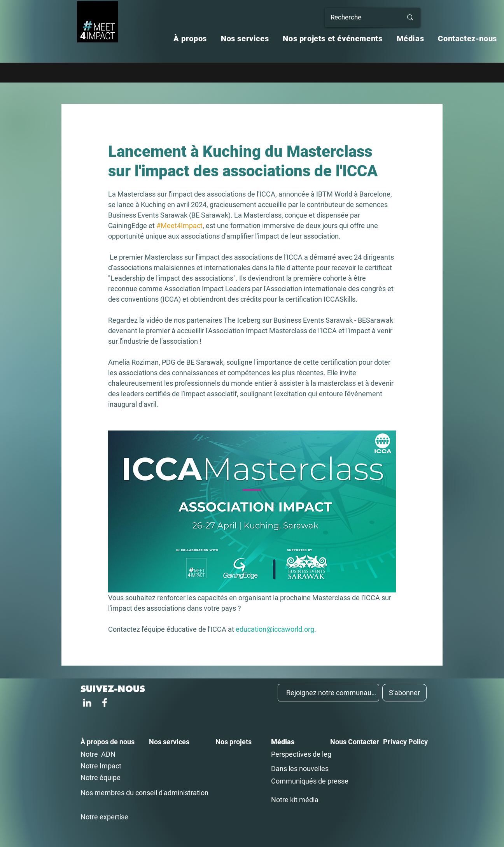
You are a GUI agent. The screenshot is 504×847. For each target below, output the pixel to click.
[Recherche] (361, 18)
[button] (190, 39)
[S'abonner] (404, 693)
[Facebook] (105, 703)
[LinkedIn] (87, 703)
